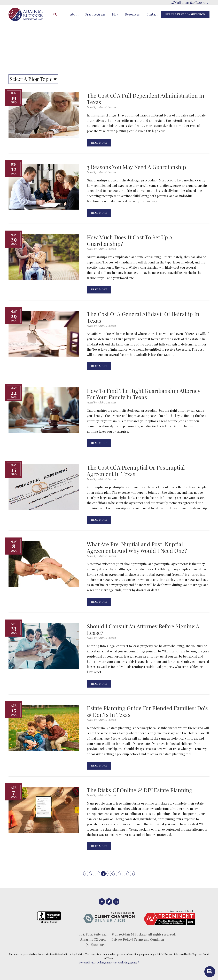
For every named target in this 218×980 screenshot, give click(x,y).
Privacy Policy (122, 939)
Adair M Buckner (134, 934)
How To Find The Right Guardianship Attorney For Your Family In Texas (144, 394)
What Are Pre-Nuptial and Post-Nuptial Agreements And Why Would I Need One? (137, 547)
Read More (99, 143)
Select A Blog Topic (33, 79)
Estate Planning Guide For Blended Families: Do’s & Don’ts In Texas (147, 711)
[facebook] (102, 902)
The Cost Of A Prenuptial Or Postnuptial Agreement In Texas (136, 471)
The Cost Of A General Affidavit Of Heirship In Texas (143, 317)
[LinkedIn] (116, 902)
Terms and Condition (149, 939)
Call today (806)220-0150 (190, 3)
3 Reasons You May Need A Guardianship (137, 167)
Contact (152, 14)
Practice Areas (95, 14)
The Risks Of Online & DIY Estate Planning (140, 790)
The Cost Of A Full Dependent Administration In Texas (146, 99)
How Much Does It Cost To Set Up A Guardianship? (130, 240)
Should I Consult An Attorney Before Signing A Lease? (143, 629)
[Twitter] (109, 902)
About (74, 14)
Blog (115, 14)
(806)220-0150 (96, 945)
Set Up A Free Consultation (185, 14)
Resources (132, 14)
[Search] (55, 14)
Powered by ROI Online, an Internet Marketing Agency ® (109, 963)
